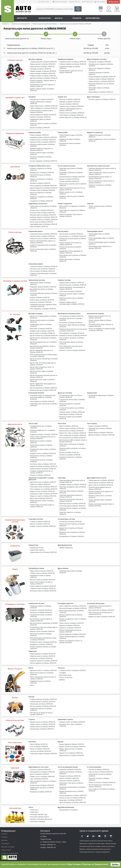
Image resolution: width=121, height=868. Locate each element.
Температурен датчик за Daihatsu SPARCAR (41, 325)
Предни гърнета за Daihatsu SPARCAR (43, 722)
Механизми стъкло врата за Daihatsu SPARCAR (71, 783)
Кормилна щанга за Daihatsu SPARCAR (43, 140)
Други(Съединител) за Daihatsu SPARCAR (44, 188)
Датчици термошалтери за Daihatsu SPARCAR (71, 615)
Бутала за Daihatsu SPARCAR (69, 452)
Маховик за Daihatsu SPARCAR (40, 183)
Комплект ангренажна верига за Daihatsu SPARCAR (43, 274)
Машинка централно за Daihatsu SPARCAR (70, 404)
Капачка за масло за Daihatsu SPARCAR (72, 797)
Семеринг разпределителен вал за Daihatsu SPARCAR (41, 472)
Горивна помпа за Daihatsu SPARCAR (72, 282)
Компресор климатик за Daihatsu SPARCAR (41, 606)
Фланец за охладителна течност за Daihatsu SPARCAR (71, 641)
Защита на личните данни (10, 853)
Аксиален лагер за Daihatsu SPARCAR (43, 190)
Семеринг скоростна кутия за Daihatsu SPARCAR (72, 197)
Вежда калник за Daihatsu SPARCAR (42, 785)
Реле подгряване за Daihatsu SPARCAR (43, 308)
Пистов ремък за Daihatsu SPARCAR (71, 234)
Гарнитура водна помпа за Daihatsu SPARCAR (71, 571)
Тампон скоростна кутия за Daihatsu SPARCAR (100, 207)
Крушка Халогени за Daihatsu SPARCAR (72, 746)
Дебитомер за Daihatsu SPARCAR (41, 328)
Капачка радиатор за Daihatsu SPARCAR (73, 634)
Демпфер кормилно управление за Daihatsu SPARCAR (41, 149)
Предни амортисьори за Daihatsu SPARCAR (41, 103)
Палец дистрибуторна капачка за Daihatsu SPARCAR (44, 294)
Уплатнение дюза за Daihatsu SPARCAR (72, 505)
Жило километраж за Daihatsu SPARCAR (73, 802)
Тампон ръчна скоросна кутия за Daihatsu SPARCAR (73, 185)
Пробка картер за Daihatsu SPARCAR (101, 432)
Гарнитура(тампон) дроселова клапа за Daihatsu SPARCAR (72, 481)
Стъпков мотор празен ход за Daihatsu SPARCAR (72, 409)
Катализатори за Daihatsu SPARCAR (42, 729)
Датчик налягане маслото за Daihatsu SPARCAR (42, 321)
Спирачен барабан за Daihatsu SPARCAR (73, 64)
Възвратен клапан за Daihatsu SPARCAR (43, 642)
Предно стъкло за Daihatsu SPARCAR (42, 776)
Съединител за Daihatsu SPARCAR (41, 201)
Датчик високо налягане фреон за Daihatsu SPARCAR (41, 619)
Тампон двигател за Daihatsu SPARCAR (101, 480)
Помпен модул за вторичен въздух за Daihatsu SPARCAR (42, 505)
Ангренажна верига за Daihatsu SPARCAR (44, 266)
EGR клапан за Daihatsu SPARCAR (71, 291)
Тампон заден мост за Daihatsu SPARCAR (73, 117)
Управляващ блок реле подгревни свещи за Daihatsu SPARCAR (43, 305)
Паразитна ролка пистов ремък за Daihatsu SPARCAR (70, 243)
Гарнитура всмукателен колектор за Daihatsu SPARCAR (71, 496)
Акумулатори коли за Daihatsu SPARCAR (43, 552)
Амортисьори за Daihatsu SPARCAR (42, 99)
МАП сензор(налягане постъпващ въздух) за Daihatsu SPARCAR (44, 355)
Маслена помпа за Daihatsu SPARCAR (43, 579)
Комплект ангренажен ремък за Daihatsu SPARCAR (43, 246)
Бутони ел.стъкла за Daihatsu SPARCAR (72, 350)
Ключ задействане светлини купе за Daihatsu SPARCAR (71, 347)
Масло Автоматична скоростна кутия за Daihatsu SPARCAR (43, 677)
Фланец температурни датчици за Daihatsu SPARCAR (70, 631)
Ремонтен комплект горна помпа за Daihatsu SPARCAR (71, 215)
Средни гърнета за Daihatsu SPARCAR (43, 724)
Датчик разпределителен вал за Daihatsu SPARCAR (43, 343)
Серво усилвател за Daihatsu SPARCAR (102, 81)
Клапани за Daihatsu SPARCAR (40, 475)
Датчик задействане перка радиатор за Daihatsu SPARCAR (43, 384)
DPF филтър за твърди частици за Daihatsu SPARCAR (41, 713)
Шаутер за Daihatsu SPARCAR (40, 523)
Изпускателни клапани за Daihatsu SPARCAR (41, 446)
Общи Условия (74, 864)
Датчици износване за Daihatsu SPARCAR (44, 78)
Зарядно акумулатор (66, 547)
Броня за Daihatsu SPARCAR (40, 774)
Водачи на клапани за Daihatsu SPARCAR (44, 466)
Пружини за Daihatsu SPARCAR (40, 117)
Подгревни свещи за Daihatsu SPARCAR (43, 287)
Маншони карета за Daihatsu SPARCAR (43, 215)
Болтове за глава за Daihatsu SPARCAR (43, 464)
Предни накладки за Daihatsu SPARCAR (43, 71)
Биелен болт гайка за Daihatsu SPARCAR (73, 433)
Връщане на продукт (8, 846)
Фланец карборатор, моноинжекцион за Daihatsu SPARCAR (72, 288)
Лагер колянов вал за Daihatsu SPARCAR (73, 435)
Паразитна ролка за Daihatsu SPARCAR (43, 238)
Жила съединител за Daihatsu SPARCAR (43, 185)
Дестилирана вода (65, 675)
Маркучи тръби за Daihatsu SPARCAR (42, 491)
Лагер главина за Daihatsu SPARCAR (71, 115)
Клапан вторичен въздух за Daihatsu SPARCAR (42, 154)
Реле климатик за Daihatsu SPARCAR (42, 401)
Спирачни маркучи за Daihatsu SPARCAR (102, 77)
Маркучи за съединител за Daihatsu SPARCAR (42, 197)
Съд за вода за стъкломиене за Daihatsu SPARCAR (102, 789)
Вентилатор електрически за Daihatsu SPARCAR (72, 611)
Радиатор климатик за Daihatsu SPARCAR (44, 660)
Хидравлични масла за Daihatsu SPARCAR (41, 682)
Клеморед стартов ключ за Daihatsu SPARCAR (71, 319)
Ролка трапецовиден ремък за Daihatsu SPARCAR (101, 239)
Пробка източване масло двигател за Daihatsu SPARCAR (101, 492)
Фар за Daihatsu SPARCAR (39, 744)
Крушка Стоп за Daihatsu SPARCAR (71, 753)
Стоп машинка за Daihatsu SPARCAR (71, 316)
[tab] (60, 48)
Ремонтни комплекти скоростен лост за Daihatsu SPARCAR (72, 189)
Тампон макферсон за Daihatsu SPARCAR (44, 108)
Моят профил (101, 2)
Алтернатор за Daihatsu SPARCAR (71, 521)
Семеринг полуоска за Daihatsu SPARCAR (44, 219)
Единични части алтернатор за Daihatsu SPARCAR (72, 533)
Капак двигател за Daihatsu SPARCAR (42, 771)
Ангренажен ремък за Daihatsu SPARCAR (44, 234)
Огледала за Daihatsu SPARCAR (70, 776)
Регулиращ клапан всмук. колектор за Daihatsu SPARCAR (101, 325)
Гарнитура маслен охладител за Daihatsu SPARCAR (73, 509)
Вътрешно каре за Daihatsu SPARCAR (43, 212)
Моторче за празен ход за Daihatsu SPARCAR (71, 417)
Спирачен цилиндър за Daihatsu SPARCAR (99, 73)
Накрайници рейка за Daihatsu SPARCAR (44, 137)
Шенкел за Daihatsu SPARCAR (40, 128)
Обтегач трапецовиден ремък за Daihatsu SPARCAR (102, 243)
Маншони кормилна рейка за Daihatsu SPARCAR (42, 145)
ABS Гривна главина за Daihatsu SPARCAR (99, 89)
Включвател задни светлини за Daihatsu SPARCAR (72, 326)
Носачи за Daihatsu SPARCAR (69, 104)
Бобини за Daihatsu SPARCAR (40, 297)
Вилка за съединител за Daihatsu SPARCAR (41, 193)
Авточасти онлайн (26, 18)
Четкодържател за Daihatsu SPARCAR (72, 536)
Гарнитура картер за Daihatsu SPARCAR (72, 503)
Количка (117, 11)
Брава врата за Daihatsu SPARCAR (71, 414)
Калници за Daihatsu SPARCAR (40, 769)
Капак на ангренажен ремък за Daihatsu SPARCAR (43, 250)
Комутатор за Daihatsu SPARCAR (41, 302)
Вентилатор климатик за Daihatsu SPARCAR (41, 634)
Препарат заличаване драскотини (41, 819)
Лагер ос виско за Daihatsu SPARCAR (72, 623)
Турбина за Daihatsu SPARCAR (40, 484)
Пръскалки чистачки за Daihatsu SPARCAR (99, 779)
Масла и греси (62, 18)
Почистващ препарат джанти (40, 816)
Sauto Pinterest (105, 835)
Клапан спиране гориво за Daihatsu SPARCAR (100, 321)
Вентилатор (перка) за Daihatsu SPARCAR (73, 608)
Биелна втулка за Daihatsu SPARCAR (71, 430)
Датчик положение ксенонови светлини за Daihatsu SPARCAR (44, 376)
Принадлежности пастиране (69, 809)
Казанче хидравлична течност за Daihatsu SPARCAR (102, 140)
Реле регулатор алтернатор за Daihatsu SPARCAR (72, 524)
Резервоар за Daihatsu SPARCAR (41, 791)
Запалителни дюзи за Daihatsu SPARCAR (73, 285)
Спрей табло (34, 812)
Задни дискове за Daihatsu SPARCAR (42, 66)
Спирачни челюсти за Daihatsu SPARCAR (73, 62)
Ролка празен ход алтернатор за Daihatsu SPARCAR (73, 256)
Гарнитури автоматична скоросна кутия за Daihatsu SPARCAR (102, 169)
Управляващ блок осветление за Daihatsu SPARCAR (44, 404)
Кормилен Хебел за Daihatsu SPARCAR (43, 142)
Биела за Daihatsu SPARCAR (69, 426)
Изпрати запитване (61, 2)
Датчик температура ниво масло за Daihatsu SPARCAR (42, 351)
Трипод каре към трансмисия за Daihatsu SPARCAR (43, 207)
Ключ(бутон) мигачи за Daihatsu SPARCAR (73, 335)
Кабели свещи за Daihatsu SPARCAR (42, 300)
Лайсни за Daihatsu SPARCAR (69, 778)
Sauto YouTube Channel (99, 835)
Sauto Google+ (94, 835)
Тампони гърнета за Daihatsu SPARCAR (72, 722)
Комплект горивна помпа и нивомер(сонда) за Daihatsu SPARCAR (72, 303)
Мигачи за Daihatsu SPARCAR (40, 748)
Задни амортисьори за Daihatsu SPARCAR (44, 106)
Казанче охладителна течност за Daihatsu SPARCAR (73, 619)
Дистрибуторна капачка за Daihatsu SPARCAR (42, 290)
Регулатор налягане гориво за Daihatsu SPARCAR (72, 295)
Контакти (114, 2)
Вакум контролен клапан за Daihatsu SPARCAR (42, 501)
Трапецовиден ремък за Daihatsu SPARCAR (99, 235)
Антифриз (63, 672)
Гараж (101, 11)
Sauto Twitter (88, 835)
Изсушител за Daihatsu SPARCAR (41, 612)
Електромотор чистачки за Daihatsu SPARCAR (100, 775)
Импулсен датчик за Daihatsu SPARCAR (43, 390)
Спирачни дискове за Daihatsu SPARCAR (43, 62)
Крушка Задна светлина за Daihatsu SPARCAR (71, 749)
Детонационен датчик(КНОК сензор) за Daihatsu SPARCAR (43, 347)
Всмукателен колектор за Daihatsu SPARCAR (41, 456)
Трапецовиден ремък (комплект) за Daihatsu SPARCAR (100, 247)
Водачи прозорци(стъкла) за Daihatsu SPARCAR (71, 792)
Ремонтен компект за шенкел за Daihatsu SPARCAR (43, 124)
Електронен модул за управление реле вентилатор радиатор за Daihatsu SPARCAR (43, 397)
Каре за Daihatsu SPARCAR (39, 226)
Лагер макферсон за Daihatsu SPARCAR (43, 115)
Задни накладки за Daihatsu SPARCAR (43, 73)
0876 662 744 (88, 2)
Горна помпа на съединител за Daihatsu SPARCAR (72, 211)
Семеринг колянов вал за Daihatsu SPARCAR (71, 458)
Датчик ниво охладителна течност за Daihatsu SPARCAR (42, 368)
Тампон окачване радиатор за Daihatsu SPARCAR (72, 637)
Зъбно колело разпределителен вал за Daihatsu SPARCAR (43, 437)
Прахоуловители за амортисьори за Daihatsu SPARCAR (42, 111)
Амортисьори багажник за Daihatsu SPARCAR (71, 772)
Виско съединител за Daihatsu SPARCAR (73, 606)
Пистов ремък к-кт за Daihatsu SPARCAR (73, 236)
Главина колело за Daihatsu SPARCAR (72, 113)
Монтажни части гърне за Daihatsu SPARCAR (71, 725)
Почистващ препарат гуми (39, 814)
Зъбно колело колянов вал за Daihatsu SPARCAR (72, 445)
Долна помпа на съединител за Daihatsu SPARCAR (72, 207)
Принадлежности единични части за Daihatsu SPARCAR (71, 72)
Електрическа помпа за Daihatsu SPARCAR (70, 144)
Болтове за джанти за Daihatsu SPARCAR (102, 99)
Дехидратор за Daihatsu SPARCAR (41, 644)
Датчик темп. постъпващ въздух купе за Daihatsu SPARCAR (43, 363)
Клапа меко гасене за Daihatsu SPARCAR (44, 486)
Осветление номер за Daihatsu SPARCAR (44, 753)
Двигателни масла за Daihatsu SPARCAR (43, 670)
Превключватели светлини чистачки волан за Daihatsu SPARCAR (73, 330)
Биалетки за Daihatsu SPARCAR (70, 99)
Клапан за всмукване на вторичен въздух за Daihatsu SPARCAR (102, 329)
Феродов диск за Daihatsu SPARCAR (42, 172)
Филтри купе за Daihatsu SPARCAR (42, 703)
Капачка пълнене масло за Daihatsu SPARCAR (100, 496)
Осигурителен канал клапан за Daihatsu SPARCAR (43, 450)
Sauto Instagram (111, 835)
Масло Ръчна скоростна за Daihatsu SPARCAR (42, 673)
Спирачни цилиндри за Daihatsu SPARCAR (70, 67)
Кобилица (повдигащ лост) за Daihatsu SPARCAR (43, 431)
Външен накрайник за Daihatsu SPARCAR (44, 161)
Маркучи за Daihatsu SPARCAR (69, 625)
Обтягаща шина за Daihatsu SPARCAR (43, 269)
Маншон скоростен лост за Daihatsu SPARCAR (71, 193)
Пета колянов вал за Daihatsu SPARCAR (72, 437)
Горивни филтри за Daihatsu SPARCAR (43, 701)
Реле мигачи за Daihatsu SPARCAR (71, 322)
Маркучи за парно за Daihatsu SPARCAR (102, 616)
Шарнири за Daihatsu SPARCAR (70, 102)
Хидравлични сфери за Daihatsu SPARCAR (41, 120)
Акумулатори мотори (37, 547)
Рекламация (5, 843)
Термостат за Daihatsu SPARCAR (70, 627)
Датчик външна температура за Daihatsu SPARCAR (43, 338)
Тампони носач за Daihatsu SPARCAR (72, 106)
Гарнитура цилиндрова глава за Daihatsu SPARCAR (73, 487)
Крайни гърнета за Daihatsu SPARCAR (43, 726)
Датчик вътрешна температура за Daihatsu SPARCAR (44, 359)
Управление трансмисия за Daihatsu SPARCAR (71, 173)
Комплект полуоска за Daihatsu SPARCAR (44, 217)
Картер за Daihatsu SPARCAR (98, 426)
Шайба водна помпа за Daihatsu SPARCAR (70, 260)
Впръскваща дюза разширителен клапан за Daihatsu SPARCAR (43, 638)
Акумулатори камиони (37, 550)
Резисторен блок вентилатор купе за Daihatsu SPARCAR (100, 613)
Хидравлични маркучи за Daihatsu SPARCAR (100, 136)
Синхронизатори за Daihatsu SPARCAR (72, 177)
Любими (109, 11)
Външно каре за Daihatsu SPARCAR (42, 210)
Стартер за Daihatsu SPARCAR (40, 521)
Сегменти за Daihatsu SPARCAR (70, 454)
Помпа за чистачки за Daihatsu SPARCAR (102, 782)
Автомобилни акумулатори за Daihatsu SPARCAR (101, 396)
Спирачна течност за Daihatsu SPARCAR (73, 670)
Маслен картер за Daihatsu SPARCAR (101, 482)
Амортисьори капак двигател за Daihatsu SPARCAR (73, 788)
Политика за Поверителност (96, 864)
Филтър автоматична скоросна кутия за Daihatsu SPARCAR (101, 182)
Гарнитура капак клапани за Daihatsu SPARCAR (71, 492)
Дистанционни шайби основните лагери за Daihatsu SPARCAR (73, 440)
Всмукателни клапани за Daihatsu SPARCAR (41, 441)
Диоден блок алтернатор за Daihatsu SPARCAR (71, 529)
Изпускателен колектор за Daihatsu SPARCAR (41, 460)
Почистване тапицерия (38, 821)
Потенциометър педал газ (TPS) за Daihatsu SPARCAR (71, 396)
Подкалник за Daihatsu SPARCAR (70, 769)
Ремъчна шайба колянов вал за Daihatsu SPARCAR (73, 449)
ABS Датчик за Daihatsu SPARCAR (100, 62)
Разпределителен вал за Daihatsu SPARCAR (41, 427)
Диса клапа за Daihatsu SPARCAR (41, 498)
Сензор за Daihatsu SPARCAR (69, 181)
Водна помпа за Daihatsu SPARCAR (42, 570)
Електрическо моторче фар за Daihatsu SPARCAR (72, 400)
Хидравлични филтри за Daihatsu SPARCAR (41, 709)
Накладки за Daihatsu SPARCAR (41, 69)
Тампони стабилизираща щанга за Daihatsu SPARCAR (71, 110)
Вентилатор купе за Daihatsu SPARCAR (101, 610)
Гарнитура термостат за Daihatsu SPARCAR (70, 513)
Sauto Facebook (82, 835)
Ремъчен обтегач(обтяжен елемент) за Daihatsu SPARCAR (43, 242)
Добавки (62, 679)
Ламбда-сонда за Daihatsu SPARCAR (42, 331)
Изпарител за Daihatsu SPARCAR (41, 610)
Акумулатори (45, 18)
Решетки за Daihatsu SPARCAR (69, 780)
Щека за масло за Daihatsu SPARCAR (101, 485)
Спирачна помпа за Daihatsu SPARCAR (101, 79)
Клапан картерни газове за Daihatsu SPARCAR (100, 500)
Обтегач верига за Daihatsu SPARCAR (42, 271)
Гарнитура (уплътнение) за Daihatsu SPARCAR (71, 169)
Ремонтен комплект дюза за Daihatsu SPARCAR (71, 299)
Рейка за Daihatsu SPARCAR (39, 135)
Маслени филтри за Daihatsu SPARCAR (43, 706)
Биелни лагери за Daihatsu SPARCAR (72, 428)
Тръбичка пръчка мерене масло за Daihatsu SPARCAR (100, 488)
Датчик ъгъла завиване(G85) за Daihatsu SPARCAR (43, 317)
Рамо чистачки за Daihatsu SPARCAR (101, 771)
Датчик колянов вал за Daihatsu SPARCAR (44, 335)
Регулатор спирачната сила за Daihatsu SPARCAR (101, 85)
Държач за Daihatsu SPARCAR (69, 179)
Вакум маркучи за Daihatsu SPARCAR (101, 92)
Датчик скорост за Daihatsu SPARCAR (42, 333)
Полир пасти (34, 809)
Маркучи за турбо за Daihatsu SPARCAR (43, 496)
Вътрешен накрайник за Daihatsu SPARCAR (41, 158)
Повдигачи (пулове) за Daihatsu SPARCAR (44, 434)
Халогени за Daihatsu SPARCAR (41, 751)
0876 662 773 (75, 2)
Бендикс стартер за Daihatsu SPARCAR (43, 526)
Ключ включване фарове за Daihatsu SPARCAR (71, 343)
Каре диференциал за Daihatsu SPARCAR (44, 224)
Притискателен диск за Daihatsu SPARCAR (41, 176)
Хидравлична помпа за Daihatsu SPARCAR (70, 140)
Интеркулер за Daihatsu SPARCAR (41, 658)
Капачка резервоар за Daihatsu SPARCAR (73, 795)
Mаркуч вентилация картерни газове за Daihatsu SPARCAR (101, 505)
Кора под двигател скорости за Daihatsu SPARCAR (43, 782)
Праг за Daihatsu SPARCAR (39, 778)
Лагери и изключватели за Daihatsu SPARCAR (42, 180)
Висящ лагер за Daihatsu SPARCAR (42, 222)
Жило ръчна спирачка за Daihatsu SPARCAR (100, 69)
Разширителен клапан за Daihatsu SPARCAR (41, 615)
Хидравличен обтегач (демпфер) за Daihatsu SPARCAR (71, 252)
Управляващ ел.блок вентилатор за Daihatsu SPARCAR (100, 606)
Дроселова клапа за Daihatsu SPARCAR (43, 482)
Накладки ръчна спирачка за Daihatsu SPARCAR (101, 65)
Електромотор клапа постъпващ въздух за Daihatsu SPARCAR (44, 628)
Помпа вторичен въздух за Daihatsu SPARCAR (71, 136)
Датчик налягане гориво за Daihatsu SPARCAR (42, 372)
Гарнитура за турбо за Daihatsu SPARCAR (44, 493)
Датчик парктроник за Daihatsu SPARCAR (44, 388)
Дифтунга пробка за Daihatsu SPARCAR (102, 434)
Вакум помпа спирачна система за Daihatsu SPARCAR (41, 583)
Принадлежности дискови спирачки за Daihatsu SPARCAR (43, 85)
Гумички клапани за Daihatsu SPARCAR (43, 468)
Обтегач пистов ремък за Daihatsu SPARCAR (70, 248)
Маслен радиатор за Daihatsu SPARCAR (43, 663)
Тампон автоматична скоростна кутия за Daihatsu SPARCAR (102, 173)
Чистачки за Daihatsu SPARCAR (99, 769)
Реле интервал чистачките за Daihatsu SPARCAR (72, 338)
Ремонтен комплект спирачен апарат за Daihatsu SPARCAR (43, 81)
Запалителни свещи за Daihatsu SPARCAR (40, 283)
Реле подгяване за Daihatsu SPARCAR (72, 333)
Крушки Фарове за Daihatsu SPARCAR (72, 744)
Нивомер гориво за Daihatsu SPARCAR (72, 412)
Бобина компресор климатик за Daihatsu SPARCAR (43, 647)
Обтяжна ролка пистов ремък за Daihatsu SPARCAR (73, 239)
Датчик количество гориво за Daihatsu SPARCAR (42, 380)
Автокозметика (93, 18)
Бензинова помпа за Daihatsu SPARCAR (43, 590)
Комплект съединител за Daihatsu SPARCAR (41, 169)
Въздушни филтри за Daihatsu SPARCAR (43, 699)
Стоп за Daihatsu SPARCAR (39, 746)
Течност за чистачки (66, 677)
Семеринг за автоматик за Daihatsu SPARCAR (100, 186)
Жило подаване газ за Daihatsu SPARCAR (44, 489)
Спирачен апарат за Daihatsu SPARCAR (43, 76)
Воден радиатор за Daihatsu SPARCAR (43, 653)
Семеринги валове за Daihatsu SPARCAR (73, 484)
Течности (77, 18)
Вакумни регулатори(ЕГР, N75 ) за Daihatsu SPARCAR (100, 317)
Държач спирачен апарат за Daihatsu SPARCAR (42, 90)
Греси (32, 685)
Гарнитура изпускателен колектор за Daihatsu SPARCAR (71, 500)
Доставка (4, 840)
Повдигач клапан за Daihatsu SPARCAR (43, 453)
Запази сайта (45, 2)
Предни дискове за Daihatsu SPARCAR (43, 64)
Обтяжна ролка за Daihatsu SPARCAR (42, 236)
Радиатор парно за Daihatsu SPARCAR (43, 656)
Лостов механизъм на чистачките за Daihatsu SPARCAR (100, 785)
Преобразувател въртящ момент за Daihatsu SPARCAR (100, 178)
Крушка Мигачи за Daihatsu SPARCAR (72, 755)
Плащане (4, 837)
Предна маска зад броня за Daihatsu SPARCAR (42, 788)
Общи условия (6, 849)
